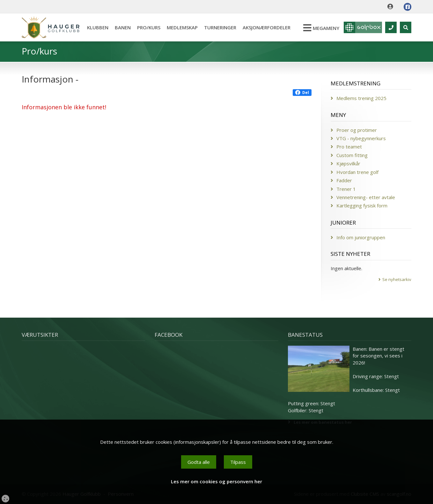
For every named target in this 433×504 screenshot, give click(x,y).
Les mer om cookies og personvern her (216, 481)
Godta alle (199, 462)
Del (302, 93)
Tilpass (238, 462)
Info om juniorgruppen (361, 237)
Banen (123, 27)
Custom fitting (352, 155)
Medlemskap (182, 27)
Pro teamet (349, 147)
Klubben (98, 27)
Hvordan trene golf (357, 172)
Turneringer (220, 27)
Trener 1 (346, 189)
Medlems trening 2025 (361, 98)
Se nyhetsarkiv (397, 279)
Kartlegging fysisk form (362, 205)
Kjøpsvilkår (348, 163)
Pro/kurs (149, 27)
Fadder (344, 180)
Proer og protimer (357, 130)
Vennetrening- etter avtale (366, 197)
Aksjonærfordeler (267, 27)
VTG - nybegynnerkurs (361, 138)
